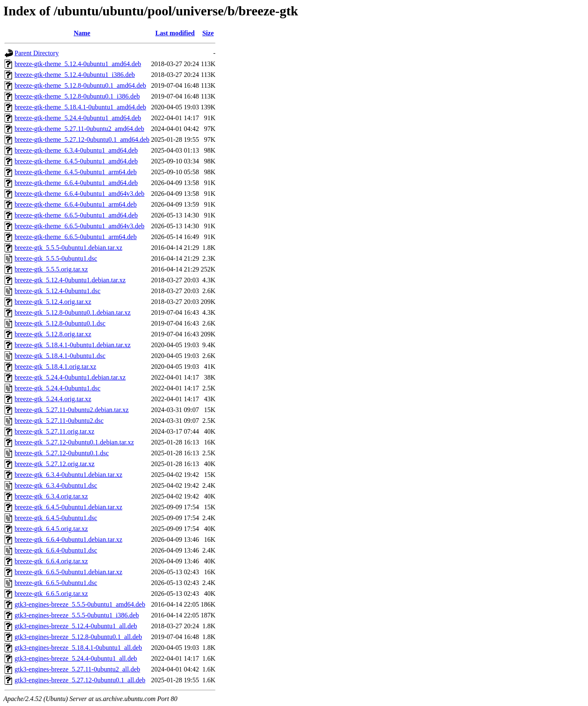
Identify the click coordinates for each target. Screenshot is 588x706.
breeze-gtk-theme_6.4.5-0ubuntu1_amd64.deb (76, 161)
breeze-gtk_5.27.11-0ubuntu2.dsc (59, 421)
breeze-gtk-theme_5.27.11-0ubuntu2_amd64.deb (79, 129)
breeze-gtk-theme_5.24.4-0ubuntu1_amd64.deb (78, 118)
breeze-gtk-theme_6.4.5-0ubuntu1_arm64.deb (76, 172)
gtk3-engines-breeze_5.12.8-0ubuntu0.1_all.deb (78, 637)
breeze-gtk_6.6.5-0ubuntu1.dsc (56, 583)
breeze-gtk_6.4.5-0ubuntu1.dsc (56, 518)
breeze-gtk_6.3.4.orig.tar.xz (51, 496)
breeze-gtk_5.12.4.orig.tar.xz (53, 302)
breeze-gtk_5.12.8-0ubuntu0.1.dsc (60, 323)
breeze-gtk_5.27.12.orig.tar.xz (54, 464)
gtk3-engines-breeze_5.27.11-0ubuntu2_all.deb (77, 669)
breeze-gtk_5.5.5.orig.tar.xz (51, 269)
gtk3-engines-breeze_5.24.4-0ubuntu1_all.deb (76, 658)
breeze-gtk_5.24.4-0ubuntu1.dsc (58, 388)
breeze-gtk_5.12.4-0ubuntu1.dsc (58, 291)
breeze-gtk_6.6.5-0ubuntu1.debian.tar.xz (68, 572)
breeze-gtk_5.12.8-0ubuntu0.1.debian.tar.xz (73, 312)
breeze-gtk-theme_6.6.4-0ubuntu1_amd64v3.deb (79, 194)
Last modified (175, 33)
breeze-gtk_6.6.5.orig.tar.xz (51, 594)
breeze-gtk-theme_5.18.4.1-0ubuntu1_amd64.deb (80, 107)
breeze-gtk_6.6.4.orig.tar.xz (51, 561)
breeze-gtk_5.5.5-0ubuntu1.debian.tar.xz (68, 248)
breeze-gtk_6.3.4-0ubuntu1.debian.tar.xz (68, 475)
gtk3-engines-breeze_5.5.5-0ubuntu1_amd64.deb (80, 604)
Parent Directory (37, 53)
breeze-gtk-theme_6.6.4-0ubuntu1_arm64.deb (76, 204)
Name (82, 33)
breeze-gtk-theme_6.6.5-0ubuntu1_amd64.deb (76, 215)
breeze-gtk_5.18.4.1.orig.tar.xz (55, 367)
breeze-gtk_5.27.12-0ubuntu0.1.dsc (62, 453)
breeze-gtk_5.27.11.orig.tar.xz (54, 431)
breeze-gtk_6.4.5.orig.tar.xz (51, 529)
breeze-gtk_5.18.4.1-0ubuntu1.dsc (60, 356)
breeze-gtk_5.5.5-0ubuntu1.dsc (56, 258)
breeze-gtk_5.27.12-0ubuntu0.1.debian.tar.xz (74, 442)
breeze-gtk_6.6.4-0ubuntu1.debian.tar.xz (68, 539)
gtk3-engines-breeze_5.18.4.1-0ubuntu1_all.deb (78, 648)
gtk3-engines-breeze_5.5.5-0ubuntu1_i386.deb (77, 615)
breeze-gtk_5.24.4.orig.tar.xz (53, 399)
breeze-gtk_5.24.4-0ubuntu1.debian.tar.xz (70, 377)
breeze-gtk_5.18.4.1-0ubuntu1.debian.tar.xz (73, 345)
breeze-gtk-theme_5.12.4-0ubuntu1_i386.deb (75, 75)
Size (208, 33)
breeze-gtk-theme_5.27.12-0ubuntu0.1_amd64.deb (82, 139)
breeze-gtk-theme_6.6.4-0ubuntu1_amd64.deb (76, 183)
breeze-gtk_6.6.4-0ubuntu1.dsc (56, 550)
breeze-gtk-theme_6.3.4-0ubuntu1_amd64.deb (76, 150)
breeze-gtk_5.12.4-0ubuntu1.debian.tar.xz (70, 280)
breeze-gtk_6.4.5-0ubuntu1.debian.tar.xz (68, 507)
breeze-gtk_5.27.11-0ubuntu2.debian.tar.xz (72, 410)
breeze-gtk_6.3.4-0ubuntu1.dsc (56, 485)
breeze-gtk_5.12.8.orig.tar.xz (53, 334)
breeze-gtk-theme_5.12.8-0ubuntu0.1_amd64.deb (80, 85)
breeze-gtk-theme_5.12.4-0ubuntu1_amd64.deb (78, 64)
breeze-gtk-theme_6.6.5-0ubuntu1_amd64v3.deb (79, 226)
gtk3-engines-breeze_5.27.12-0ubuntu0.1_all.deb (80, 680)
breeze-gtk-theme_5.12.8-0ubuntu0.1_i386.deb (77, 96)
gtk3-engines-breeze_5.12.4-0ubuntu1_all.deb (76, 626)
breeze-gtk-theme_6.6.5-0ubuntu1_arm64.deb (76, 237)
